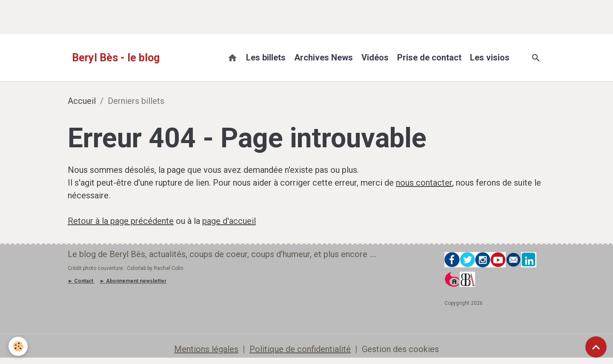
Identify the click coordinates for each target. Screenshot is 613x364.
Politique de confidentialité (300, 349)
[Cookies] (18, 346)
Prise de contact (429, 57)
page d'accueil (229, 221)
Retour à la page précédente (121, 221)
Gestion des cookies (400, 349)
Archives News (324, 57)
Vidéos (375, 57)
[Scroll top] (596, 347)
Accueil (82, 101)
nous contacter (424, 183)
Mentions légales (206, 349)
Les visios (490, 57)
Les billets (266, 57)
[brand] (116, 58)
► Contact (80, 281)
